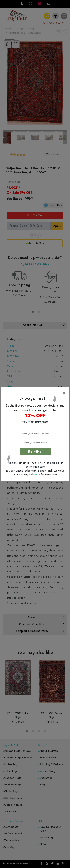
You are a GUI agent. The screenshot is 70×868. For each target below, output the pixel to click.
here (38, 475)
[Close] (36, 393)
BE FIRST (36, 452)
